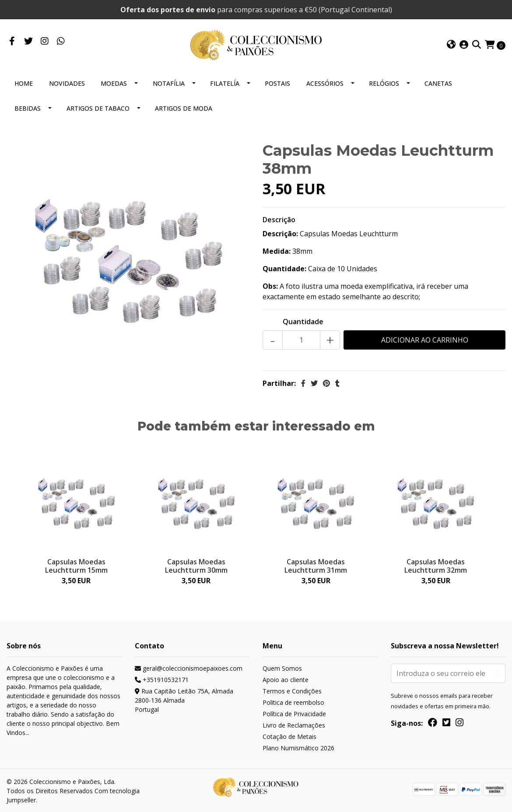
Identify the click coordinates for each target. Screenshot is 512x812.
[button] (451, 45)
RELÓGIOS (384, 83)
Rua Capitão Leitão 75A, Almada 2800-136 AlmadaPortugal (184, 700)
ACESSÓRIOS (325, 83)
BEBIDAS (28, 108)
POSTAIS (277, 83)
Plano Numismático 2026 (298, 748)
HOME (24, 83)
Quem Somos (282, 668)
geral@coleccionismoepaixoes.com (189, 668)
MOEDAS (114, 83)
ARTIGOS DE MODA (184, 108)
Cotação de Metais (289, 737)
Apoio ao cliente (286, 680)
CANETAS (438, 83)
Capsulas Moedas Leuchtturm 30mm (196, 566)
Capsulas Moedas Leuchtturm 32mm (436, 566)
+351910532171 (162, 680)
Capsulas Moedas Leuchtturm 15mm (76, 566)
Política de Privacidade (294, 714)
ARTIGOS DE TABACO (98, 108)
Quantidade (303, 322)
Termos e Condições (292, 691)
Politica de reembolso (293, 702)
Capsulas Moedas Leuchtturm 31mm (316, 566)
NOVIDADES (67, 83)
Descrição (279, 220)
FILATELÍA (225, 83)
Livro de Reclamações (294, 725)
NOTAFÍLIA (169, 83)
